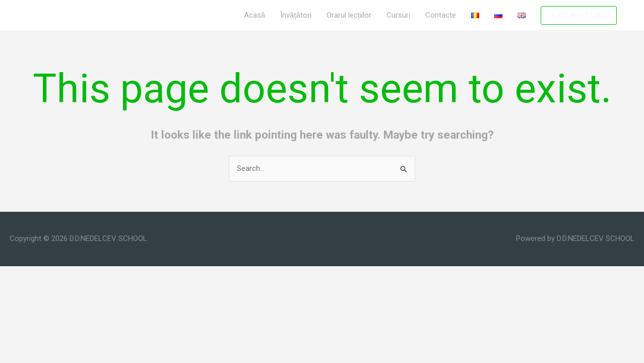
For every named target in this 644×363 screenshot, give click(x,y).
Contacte (441, 15)
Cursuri (398, 15)
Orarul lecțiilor (349, 15)
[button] (579, 15)
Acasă (254, 15)
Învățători (296, 15)
